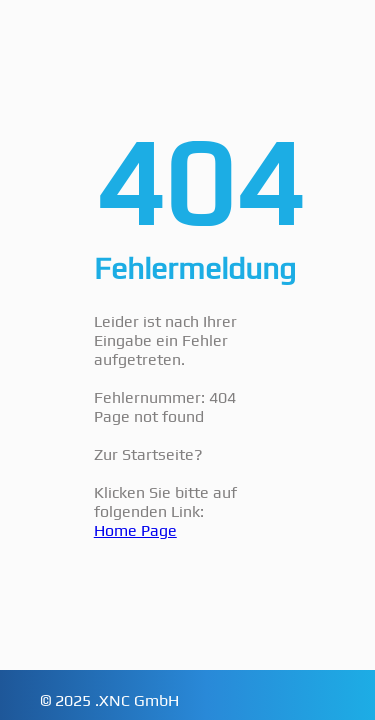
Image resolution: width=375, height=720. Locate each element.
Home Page (135, 530)
